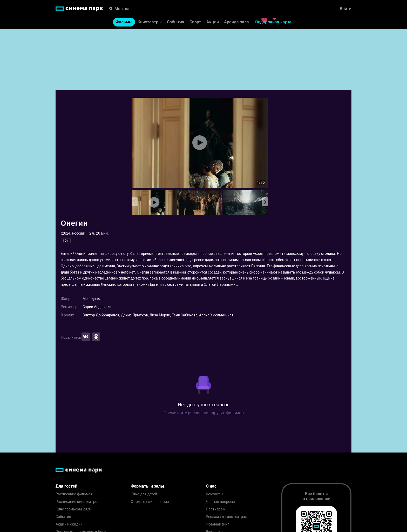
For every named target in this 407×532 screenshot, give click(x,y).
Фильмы (124, 23)
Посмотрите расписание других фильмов (204, 413)
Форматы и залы (147, 486)
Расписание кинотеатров (77, 502)
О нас (211, 486)
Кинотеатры (150, 23)
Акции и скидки (69, 524)
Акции (213, 23)
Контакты (215, 494)
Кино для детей (144, 494)
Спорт (195, 23)
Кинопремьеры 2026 (73, 509)
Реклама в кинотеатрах (226, 517)
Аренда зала (236, 23)
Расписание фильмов (74, 494)
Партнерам (216, 509)
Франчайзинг (218, 524)
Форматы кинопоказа (150, 502)
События (176, 23)
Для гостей (66, 486)
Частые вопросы (221, 502)
